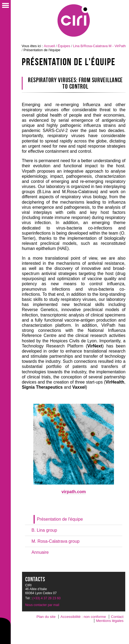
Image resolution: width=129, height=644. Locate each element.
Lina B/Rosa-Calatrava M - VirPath (99, 46)
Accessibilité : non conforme (83, 617)
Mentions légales (110, 621)
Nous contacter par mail (42, 605)
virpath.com (74, 492)
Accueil (49, 46)
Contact (117, 617)
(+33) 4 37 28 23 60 (46, 598)
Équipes (64, 46)
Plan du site (46, 617)
